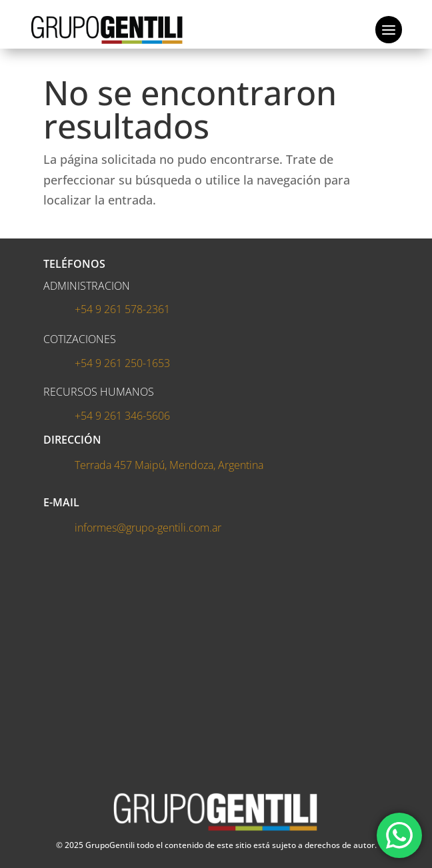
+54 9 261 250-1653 (122, 363)
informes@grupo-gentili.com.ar (148, 528)
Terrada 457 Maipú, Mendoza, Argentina (169, 465)
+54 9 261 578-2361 (122, 309)
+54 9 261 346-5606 (122, 416)
